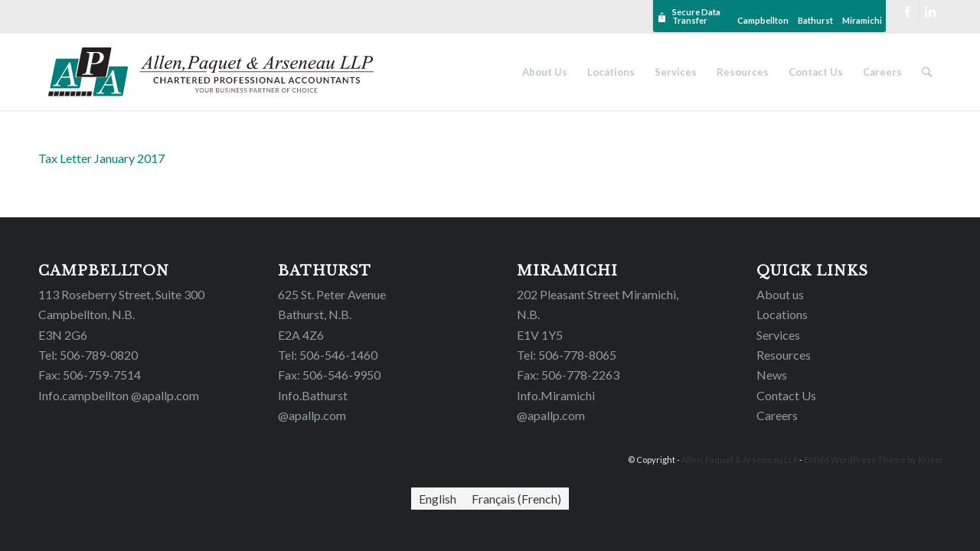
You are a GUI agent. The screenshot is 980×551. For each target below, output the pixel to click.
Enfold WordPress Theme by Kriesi (873, 460)
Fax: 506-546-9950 (329, 375)
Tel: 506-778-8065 (567, 355)
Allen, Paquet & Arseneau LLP (740, 460)
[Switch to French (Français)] (516, 499)
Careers (777, 415)
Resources (784, 355)
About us (780, 294)
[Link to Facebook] (907, 11)
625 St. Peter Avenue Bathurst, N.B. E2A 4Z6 (332, 315)
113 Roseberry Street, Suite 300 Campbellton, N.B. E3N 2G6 (121, 315)
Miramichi (862, 20)
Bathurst (815, 20)
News (772, 375)
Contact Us (786, 395)
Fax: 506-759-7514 (90, 375)
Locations (782, 314)
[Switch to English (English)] (438, 499)
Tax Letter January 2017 (101, 158)
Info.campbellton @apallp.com (119, 395)
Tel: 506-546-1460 (328, 355)
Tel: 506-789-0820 (88, 355)
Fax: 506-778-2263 (568, 375)
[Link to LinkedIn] (930, 11)
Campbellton (763, 20)
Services (778, 335)
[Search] (927, 72)
